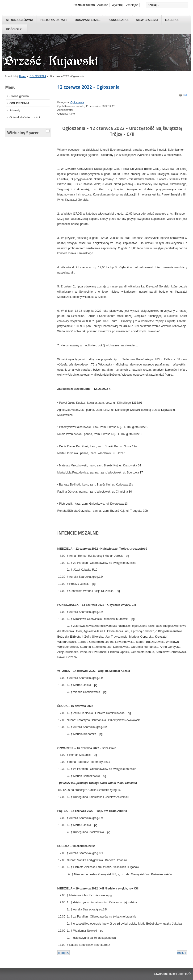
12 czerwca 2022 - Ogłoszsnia (88, 87)
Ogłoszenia (77, 102)
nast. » (182, 953)
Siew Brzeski (147, 20)
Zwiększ (103, 5)
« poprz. (63, 953)
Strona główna (19, 20)
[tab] (48, 130)
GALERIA (172, 20)
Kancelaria (119, 20)
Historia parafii (54, 20)
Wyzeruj (117, 5)
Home (23, 76)
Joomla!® (184, 974)
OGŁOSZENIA (38, 76)
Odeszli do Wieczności (25, 117)
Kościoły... (15, 29)
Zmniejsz (132, 5)
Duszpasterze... (88, 20)
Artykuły (15, 110)
